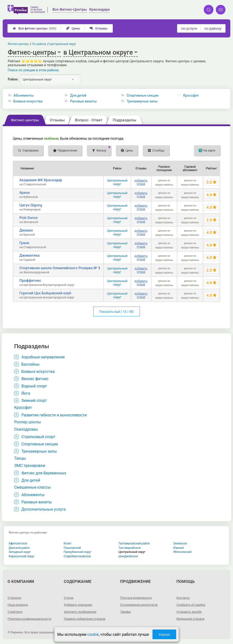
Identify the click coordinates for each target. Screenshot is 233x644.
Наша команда (18, 605)
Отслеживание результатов (139, 605)
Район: (13, 79)
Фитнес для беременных (44, 473)
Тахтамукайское (130, 548)
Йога (26, 393)
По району (39, 44)
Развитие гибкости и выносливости (54, 415)
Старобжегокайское (77, 556)
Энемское (180, 543)
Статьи (69, 598)
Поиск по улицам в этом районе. (34, 70)
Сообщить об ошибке (191, 605)
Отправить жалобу (189, 612)
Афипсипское (18, 543)
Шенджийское (128, 556)
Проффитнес (30, 281)
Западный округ (20, 552)
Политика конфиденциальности (29, 619)
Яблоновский (182, 552)
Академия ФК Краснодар (41, 180)
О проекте (14, 598)
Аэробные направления (43, 357)
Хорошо (164, 634)
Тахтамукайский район (134, 543)
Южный (178, 548)
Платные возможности (136, 598)
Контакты (183, 598)
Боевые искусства (28, 101)
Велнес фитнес (35, 379)
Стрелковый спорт (38, 437)
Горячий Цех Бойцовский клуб (45, 293)
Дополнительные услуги (43, 509)
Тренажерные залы (142, 101)
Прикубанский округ (78, 552)
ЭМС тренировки (30, 466)
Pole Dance (29, 218)
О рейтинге (15, 612)
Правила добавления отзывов (85, 619)
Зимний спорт (34, 401)
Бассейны (30, 364)
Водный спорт (34, 386)
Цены (73, 28)
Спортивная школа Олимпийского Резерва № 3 (60, 268)
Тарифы (126, 612)
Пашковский (72, 548)
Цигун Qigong (31, 205)
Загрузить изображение (80, 612)
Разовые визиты (83, 101)
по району (213, 29)
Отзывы (99, 28)
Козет (68, 543)
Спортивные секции (143, 95)
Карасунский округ (22, 556)
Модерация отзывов (190, 619)
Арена (25, 193)
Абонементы (24, 95)
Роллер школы (27, 422)
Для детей (78, 95)
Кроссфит (191, 95)
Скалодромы (26, 429)
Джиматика (30, 255)
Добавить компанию (78, 605)
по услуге (189, 29)
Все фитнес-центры (35, 28)
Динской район (19, 548)
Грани (24, 243)
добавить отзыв (141, 182)
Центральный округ (117, 182)
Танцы (20, 458)
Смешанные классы (32, 487)
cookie (93, 634)
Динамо (26, 230)
